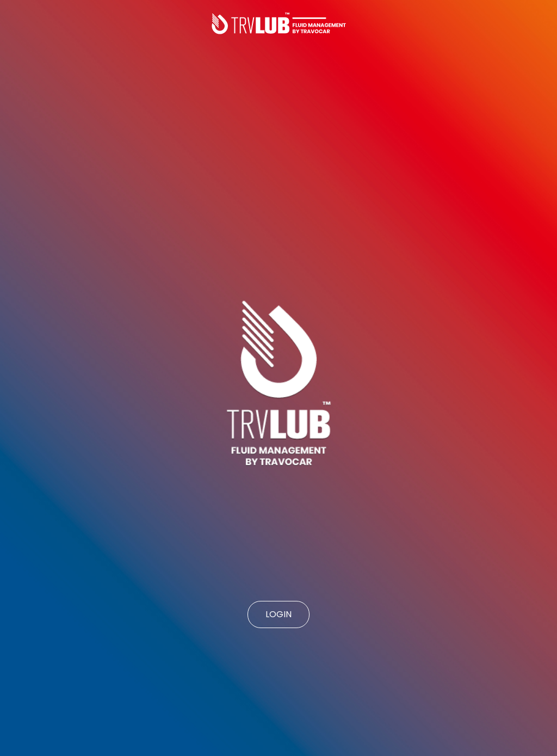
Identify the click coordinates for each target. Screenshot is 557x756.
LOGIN (278, 614)
